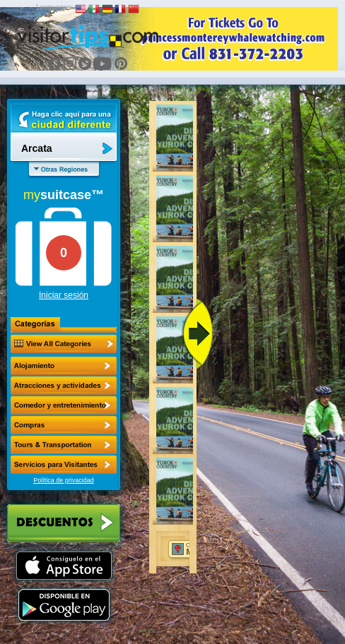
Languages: (54, 7)
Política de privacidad (64, 480)
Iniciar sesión (64, 295)
